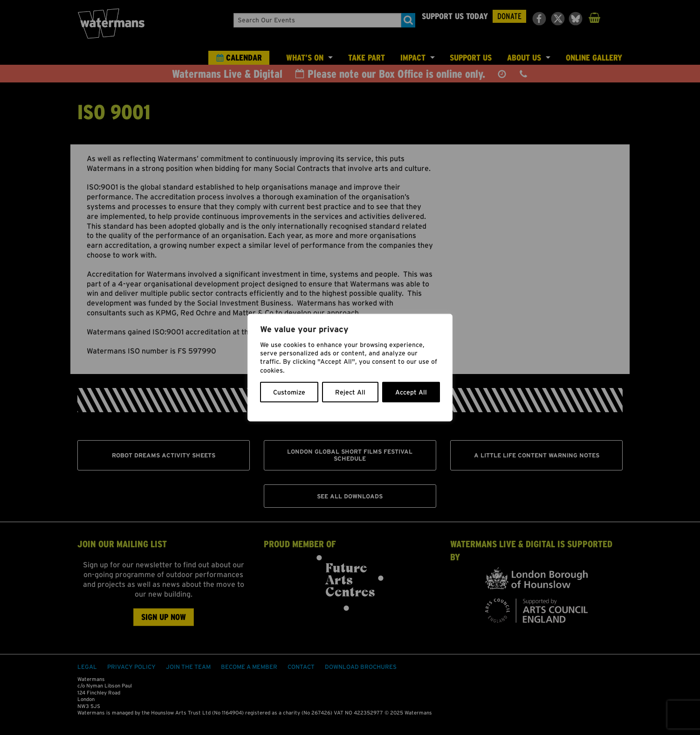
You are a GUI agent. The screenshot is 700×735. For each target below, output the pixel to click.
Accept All (411, 392)
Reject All (350, 392)
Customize (289, 392)
